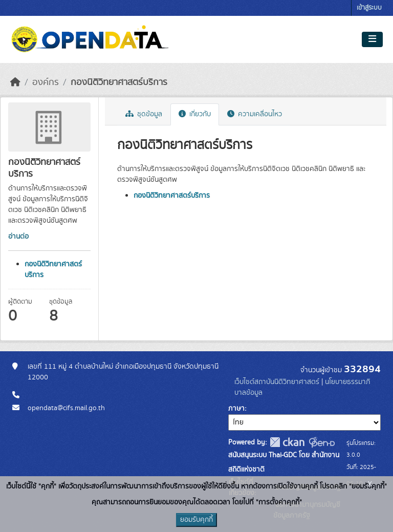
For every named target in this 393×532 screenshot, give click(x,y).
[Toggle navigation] (372, 39)
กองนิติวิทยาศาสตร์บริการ (119, 82)
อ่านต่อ (18, 237)
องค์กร (46, 82)
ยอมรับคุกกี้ (196, 520)
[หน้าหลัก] (15, 82)
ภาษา (236, 409)
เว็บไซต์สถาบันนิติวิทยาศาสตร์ (277, 382)
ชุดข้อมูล (144, 114)
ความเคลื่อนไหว (255, 114)
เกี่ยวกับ (195, 114)
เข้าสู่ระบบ (369, 8)
